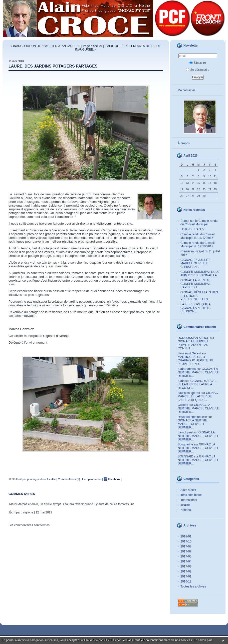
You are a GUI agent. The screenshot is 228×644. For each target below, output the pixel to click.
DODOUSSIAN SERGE (193, 338)
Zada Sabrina (187, 369)
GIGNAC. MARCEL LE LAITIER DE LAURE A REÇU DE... (197, 384)
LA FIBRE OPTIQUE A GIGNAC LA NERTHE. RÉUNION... (196, 308)
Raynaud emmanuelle (192, 417)
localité (185, 505)
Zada (181, 381)
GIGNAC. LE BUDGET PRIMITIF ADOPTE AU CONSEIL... (193, 345)
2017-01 (186, 576)
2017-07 (186, 551)
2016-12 (186, 581)
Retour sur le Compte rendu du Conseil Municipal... (199, 223)
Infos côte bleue (191, 495)
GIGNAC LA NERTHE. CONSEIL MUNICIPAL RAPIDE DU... (195, 284)
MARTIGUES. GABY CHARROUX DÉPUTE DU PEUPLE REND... (195, 360)
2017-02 (186, 571)
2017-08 (186, 546)
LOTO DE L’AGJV (192, 229)
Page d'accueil (93, 46)
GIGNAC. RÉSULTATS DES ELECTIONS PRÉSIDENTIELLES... (199, 296)
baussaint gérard (189, 393)
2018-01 (186, 536)
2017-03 (186, 566)
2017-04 (186, 561)
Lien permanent (92, 479)
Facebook (112, 479)
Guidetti (183, 405)
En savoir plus (203, 640)
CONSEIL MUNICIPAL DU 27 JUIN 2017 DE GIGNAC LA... (200, 274)
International (189, 500)
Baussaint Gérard (189, 353)
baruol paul (185, 432)
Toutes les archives (193, 586)
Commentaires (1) (69, 479)
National (186, 510)
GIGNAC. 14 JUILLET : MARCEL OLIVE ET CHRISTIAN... (196, 263)
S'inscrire (198, 63)
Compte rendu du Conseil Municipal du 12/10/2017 (197, 245)
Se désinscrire (198, 70)
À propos (184, 143)
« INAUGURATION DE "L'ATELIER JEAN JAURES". (45, 46)
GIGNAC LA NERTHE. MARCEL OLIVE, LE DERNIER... (198, 372)
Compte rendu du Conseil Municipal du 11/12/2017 (197, 236)
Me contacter (186, 90)
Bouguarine (185, 444)
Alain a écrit (188, 490)
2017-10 (186, 541)
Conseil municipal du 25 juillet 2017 (200, 253)
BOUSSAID (185, 456)
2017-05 (186, 556)
